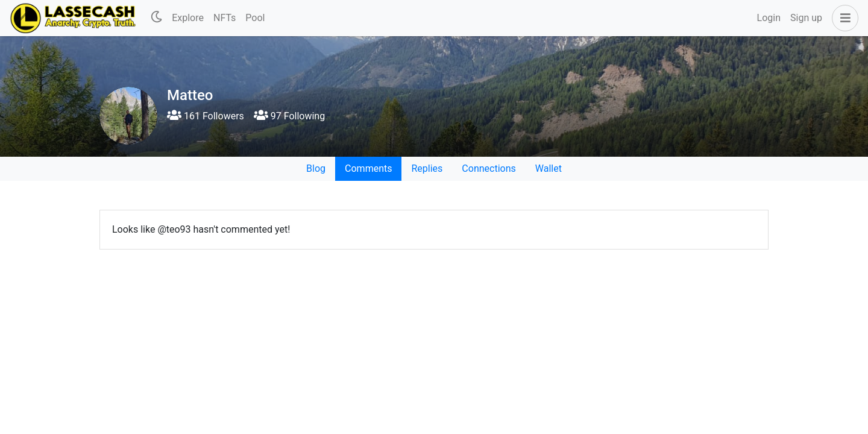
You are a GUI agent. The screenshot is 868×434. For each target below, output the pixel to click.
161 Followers (206, 116)
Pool (255, 18)
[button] (843, 18)
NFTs (225, 18)
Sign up (806, 18)
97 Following (289, 116)
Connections (489, 168)
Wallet (549, 168)
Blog (316, 168)
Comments (368, 168)
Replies (427, 168)
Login (769, 18)
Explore (188, 18)
